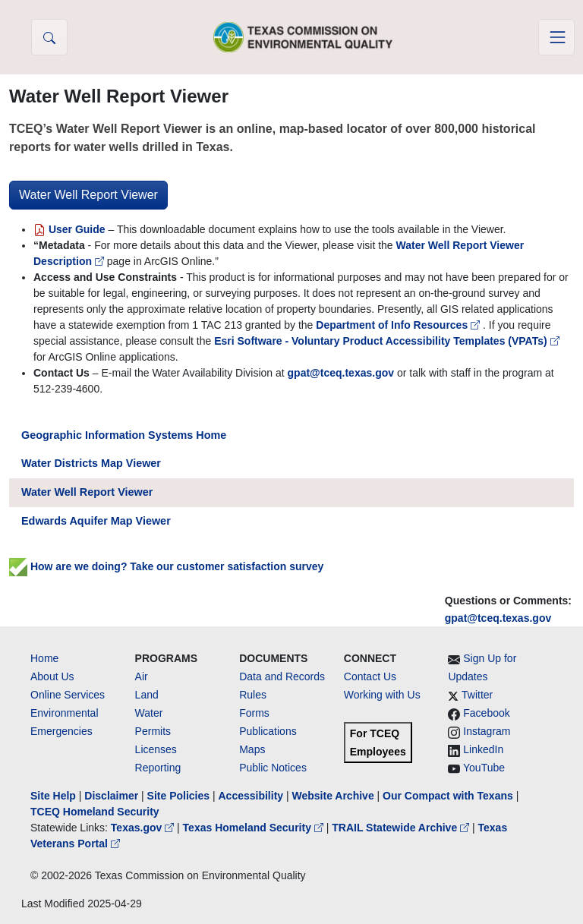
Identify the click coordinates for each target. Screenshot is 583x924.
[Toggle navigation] (556, 37)
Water (149, 713)
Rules (253, 695)
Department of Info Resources (399, 325)
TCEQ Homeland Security (95, 812)
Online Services (68, 695)
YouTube (484, 768)
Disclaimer (111, 796)
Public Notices (273, 768)
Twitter (477, 695)
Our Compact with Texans (448, 796)
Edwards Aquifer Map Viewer (96, 521)
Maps (252, 749)
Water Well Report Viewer (88, 195)
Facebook (486, 713)
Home (44, 658)
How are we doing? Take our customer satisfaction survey (166, 566)
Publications (268, 731)
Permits (153, 731)
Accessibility (252, 796)
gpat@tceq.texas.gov (498, 618)
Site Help (53, 796)
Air (142, 676)
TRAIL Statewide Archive (402, 828)
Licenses (156, 749)
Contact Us (370, 676)
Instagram (487, 731)
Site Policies (178, 796)
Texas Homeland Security (255, 828)
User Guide (71, 229)
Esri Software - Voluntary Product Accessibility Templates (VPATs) (386, 341)
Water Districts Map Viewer (91, 463)
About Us (52, 676)
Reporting (158, 768)
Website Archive (333, 796)
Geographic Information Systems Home (124, 435)
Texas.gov (144, 828)
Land (147, 695)
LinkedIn (483, 749)
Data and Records (282, 676)
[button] (49, 37)
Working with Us (382, 695)
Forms (254, 713)
